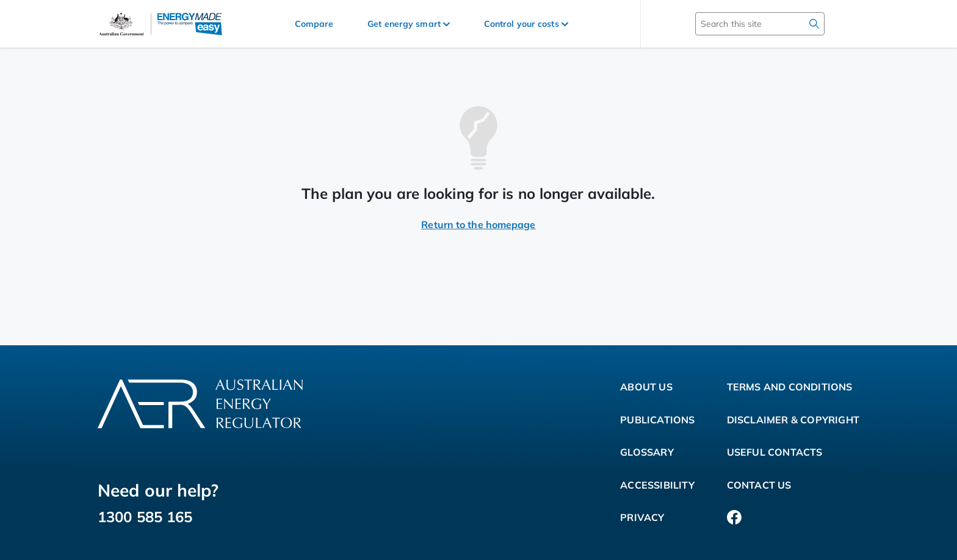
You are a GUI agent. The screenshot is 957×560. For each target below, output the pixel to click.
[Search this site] (742, 24)
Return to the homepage (478, 224)
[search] (814, 24)
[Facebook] (734, 518)
